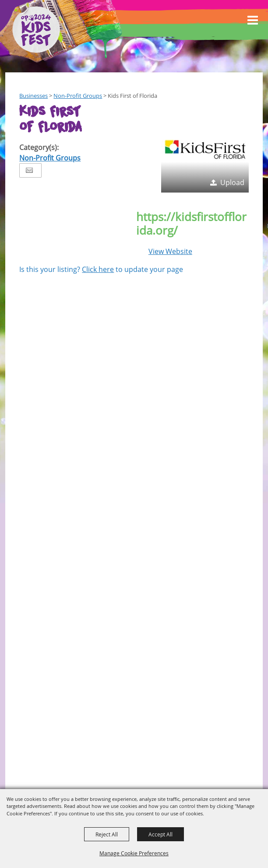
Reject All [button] (107, 834)
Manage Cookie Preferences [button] (134, 853)
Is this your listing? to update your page (101, 269)
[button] (205, 149)
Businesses (33, 96)
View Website (170, 251)
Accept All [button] (160, 834)
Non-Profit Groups (78, 96)
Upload (232, 182)
